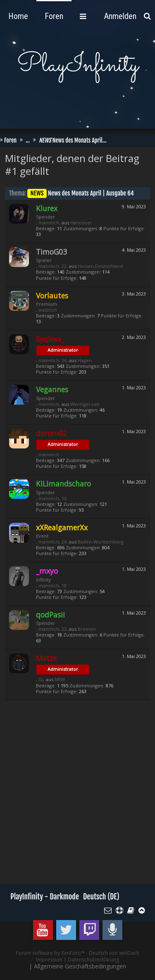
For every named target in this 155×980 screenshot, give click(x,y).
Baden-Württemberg (101, 542)
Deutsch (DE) (101, 897)
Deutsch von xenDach (114, 953)
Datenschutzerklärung (93, 960)
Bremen (87, 629)
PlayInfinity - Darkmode (45, 897)
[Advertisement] (77, 798)
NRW (60, 679)
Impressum (49, 960)
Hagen (85, 360)
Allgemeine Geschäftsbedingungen (80, 966)
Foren (18, 16)
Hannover (81, 223)
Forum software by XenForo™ (51, 953)
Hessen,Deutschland (100, 266)
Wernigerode (85, 404)
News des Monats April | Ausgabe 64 (80, 193)
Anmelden (120, 16)
